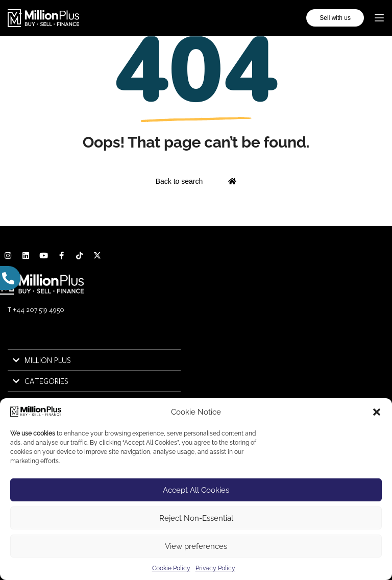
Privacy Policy (215, 568)
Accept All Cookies (196, 490)
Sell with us (335, 18)
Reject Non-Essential (196, 518)
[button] (377, 412)
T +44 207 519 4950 (36, 309)
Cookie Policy (171, 568)
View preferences (196, 546)
